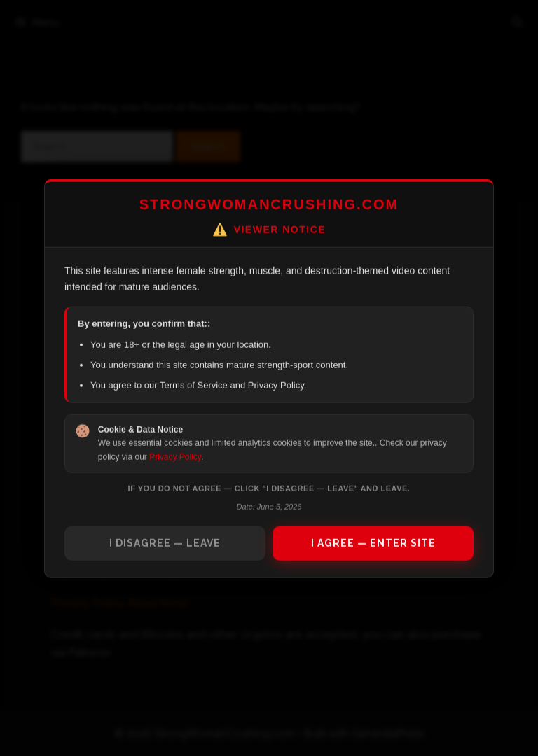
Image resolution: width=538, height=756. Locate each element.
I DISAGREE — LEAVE (165, 542)
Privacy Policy (175, 456)
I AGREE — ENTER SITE (373, 542)
